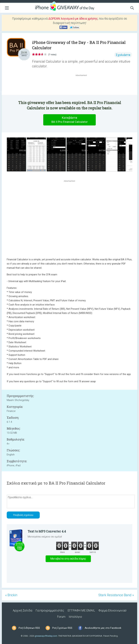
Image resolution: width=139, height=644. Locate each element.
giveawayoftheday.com (46, 636)
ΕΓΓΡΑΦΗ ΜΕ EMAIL (81, 610)
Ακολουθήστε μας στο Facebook (103, 628)
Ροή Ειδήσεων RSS (29, 628)
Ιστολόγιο (75, 617)
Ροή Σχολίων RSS (62, 628)
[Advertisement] (83, 85)
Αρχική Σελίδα (22, 610)
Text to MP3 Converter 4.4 (47, 531)
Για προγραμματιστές (50, 610)
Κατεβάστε (70, 120)
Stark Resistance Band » (116, 595)
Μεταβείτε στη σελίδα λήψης (68, 559)
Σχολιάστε (123, 55)
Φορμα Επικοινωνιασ (112, 610)
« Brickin (11, 595)
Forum (61, 617)
